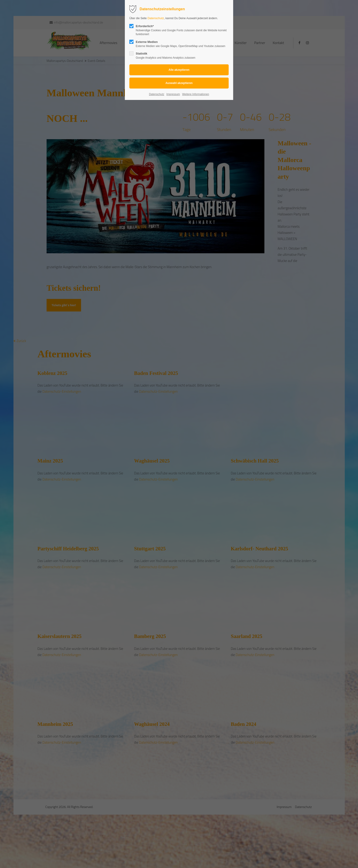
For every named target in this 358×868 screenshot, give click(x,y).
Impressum (173, 94)
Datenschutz (156, 18)
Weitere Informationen (196, 94)
